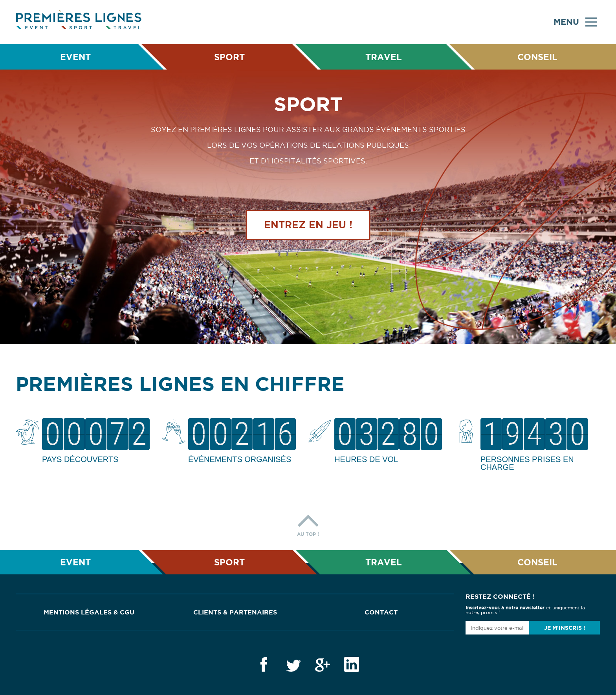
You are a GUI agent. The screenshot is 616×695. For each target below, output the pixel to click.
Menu (575, 22)
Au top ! (308, 524)
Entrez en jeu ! (308, 225)
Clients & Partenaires (235, 612)
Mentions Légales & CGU (89, 612)
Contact (381, 612)
